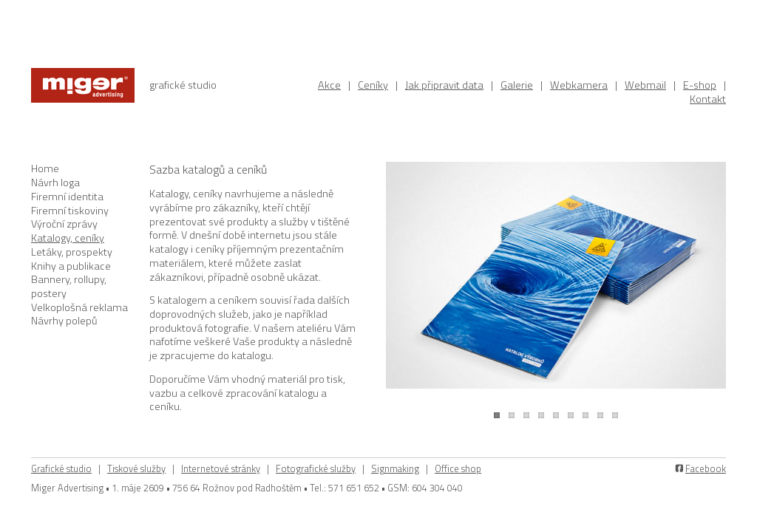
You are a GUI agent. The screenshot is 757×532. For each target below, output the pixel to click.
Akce (329, 85)
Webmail (645, 85)
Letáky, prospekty (72, 252)
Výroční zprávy (64, 224)
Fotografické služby (316, 468)
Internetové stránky (221, 468)
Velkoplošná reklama (79, 307)
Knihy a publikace (71, 266)
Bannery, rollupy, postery (69, 286)
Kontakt (708, 99)
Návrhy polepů (64, 321)
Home (45, 168)
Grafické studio (61, 468)
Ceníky (373, 85)
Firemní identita (67, 197)
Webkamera (579, 85)
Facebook (706, 468)
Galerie (517, 85)
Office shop (458, 468)
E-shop (700, 85)
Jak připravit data (444, 85)
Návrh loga (55, 183)
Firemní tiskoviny (70, 211)
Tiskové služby (136, 468)
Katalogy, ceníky (68, 238)
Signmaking (395, 468)
